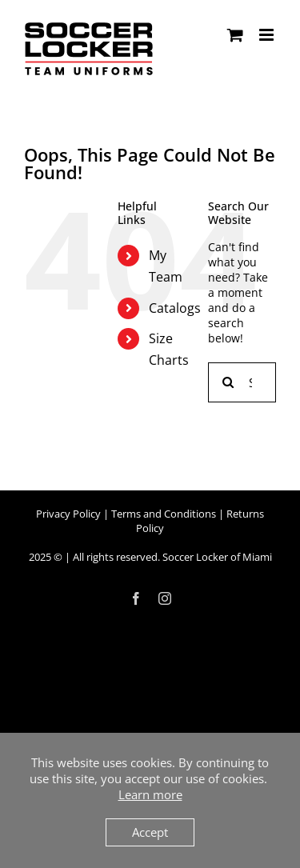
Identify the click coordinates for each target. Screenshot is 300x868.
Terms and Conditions (164, 514)
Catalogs (175, 308)
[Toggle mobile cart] (235, 35)
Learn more (150, 794)
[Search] (228, 382)
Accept (150, 832)
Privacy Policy (68, 514)
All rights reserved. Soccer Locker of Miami (172, 557)
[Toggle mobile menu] (268, 35)
